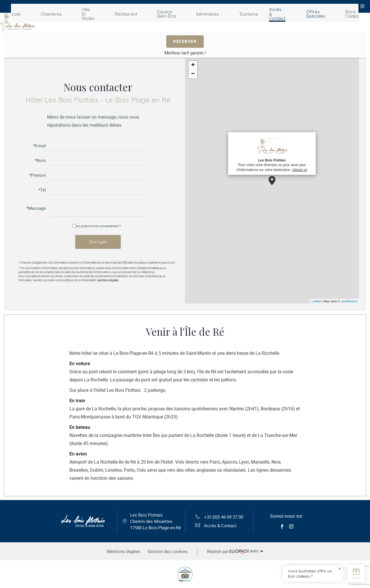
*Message (36, 208)
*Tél (42, 190)
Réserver (185, 41)
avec (239, 554)
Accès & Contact (214, 528)
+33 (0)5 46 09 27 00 (219, 518)
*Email (40, 145)
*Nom (40, 160)
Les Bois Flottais (153, 523)
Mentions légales (108, 280)
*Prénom (38, 175)
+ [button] (193, 65)
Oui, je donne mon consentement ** (99, 225)
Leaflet (316, 301)
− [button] (193, 74)
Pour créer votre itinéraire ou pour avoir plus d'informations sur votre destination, (272, 153)
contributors (349, 301)
